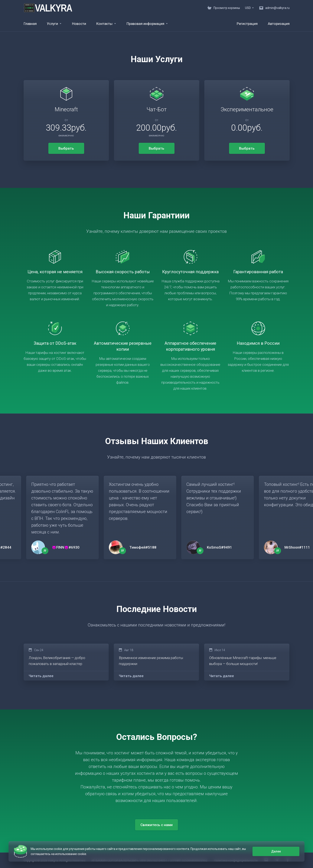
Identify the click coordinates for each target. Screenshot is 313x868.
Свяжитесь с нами (156, 825)
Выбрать (66, 148)
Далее (276, 851)
